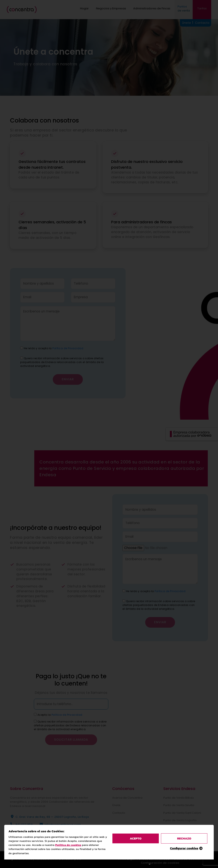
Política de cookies (68, 547)
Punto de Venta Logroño (180, 820)
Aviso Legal (127, 859)
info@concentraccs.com (63, 825)
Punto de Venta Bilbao (179, 798)
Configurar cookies (184, 550)
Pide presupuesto (176, 835)
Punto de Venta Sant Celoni (182, 813)
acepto (136, 540)
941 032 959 (24, 825)
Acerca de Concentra (127, 798)
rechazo (184, 540)
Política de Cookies (186, 859)
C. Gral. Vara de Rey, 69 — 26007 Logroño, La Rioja (52, 817)
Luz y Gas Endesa (175, 828)
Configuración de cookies (160, 863)
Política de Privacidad (170, 591)
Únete (116, 805)
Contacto (119, 813)
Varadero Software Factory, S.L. (58, 859)
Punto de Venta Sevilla (179, 805)
